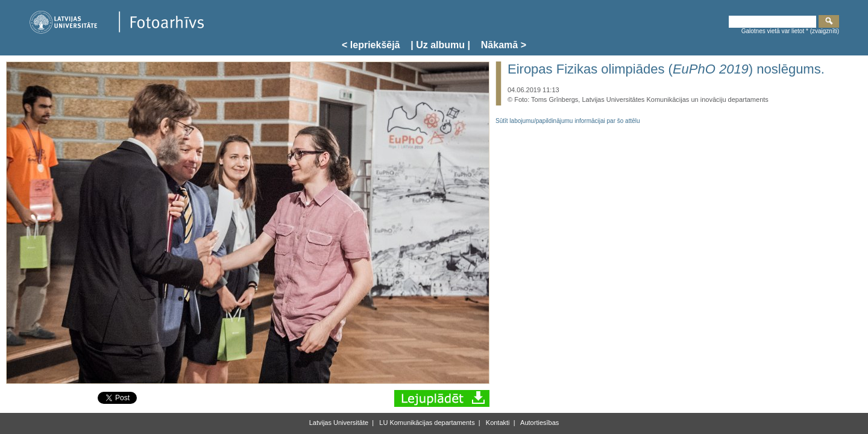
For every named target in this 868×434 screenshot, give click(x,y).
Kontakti (497, 423)
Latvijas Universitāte (339, 423)
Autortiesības (539, 423)
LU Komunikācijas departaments (426, 423)
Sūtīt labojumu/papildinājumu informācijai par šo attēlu (568, 121)
